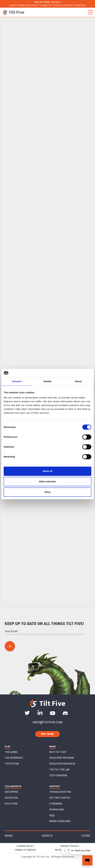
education (11, 798)
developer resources (62, 764)
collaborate (13, 786)
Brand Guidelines (60, 821)
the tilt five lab (59, 770)
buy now (47, 734)
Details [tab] (47, 381)
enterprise (11, 792)
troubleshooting (60, 792)
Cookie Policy (25, 846)
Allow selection (47, 482)
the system (12, 764)
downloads (57, 810)
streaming (56, 804)
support (55, 786)
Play (8, 747)
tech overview (58, 776)
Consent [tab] (17, 381)
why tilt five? (58, 752)
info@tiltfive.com (47, 722)
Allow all (48, 471)
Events (47, 836)
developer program (62, 758)
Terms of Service (25, 850)
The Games (11, 752)
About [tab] (78, 381)
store (86, 836)
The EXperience (14, 758)
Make (53, 747)
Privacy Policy (70, 846)
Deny (48, 492)
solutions (11, 804)
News (9, 836)
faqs (52, 816)
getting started (60, 798)
